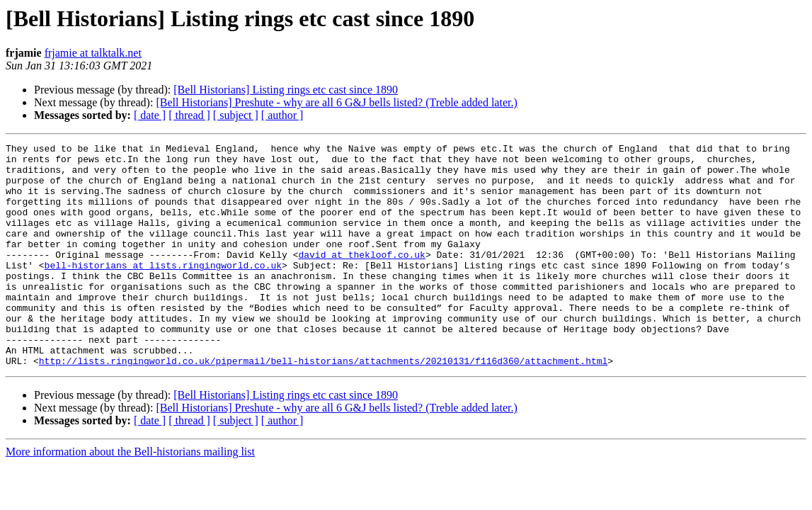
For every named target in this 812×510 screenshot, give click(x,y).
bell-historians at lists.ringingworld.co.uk (163, 290)
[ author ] (282, 115)
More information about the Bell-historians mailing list (130, 496)
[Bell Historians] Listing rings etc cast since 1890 (286, 90)
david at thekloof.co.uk (361, 278)
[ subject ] (236, 115)
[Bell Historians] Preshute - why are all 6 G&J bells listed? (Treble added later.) (336, 102)
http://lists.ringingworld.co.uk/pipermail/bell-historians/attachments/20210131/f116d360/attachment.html (323, 405)
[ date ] (150, 115)
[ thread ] (189, 115)
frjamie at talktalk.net (93, 53)
